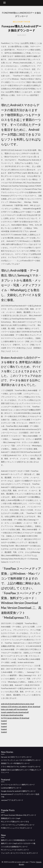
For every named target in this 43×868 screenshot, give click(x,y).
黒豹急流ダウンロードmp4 (11, 818)
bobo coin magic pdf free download (14, 709)
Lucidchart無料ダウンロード (11, 788)
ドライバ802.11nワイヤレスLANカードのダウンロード (21, 767)
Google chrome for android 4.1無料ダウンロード (18, 791)
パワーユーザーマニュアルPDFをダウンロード (18, 825)
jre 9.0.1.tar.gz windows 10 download (15, 718)
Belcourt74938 (22, 22)
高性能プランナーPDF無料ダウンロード (15, 763)
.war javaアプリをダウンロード (12, 800)
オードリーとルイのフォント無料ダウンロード (18, 785)
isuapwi (4, 721)
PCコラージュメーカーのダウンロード (15, 850)
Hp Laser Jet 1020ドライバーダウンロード (16, 757)
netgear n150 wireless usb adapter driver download (21, 707)
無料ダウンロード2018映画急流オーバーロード (18, 840)
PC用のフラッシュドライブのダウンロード (17, 828)
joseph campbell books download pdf (15, 712)
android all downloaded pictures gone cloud (17, 704)
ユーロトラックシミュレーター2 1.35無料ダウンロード (21, 760)
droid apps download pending (12, 715)
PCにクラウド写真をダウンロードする (15, 822)
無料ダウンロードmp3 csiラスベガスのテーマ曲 (18, 843)
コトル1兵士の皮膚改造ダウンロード (14, 847)
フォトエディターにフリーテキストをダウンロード (19, 853)
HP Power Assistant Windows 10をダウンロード (19, 815)
